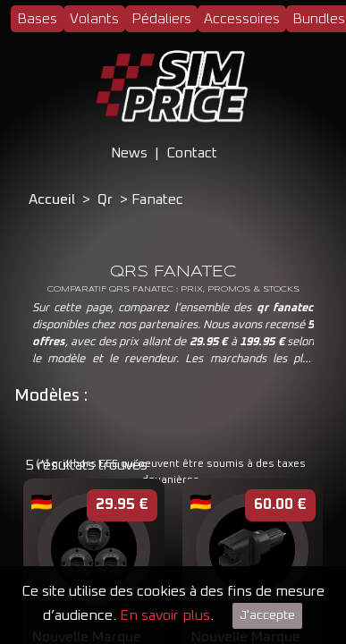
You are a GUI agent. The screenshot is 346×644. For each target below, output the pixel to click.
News (129, 153)
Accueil (52, 199)
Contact (192, 153)
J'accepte (267, 615)
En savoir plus (165, 615)
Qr (105, 199)
